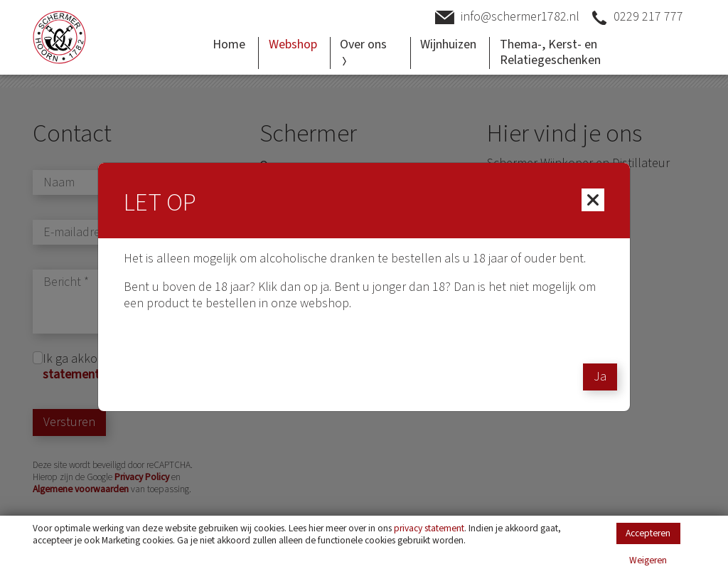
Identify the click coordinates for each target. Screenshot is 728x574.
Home (229, 44)
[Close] (593, 200)
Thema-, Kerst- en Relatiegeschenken (550, 53)
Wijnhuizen (448, 44)
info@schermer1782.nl (507, 17)
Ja (600, 377)
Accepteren (648, 533)
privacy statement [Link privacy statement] (429, 528)
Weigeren (648, 561)
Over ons (363, 51)
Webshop (293, 44)
